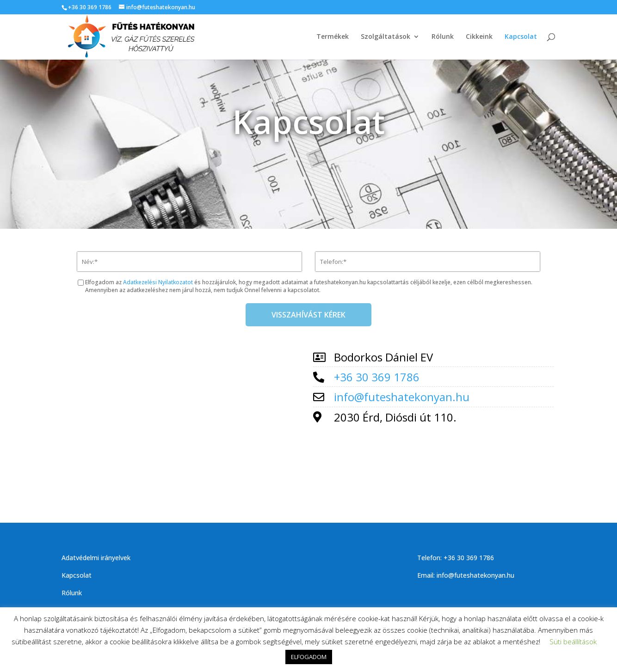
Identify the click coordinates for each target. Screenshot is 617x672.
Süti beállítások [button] (573, 641)
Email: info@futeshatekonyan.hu (466, 575)
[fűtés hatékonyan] (184, 416)
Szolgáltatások (386, 37)
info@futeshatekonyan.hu (402, 397)
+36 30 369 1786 (90, 7)
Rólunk (443, 37)
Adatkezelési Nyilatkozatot (158, 282)
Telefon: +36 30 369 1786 (456, 558)
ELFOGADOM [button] (309, 657)
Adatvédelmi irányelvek (96, 558)
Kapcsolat (521, 37)
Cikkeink (479, 37)
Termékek (333, 37)
